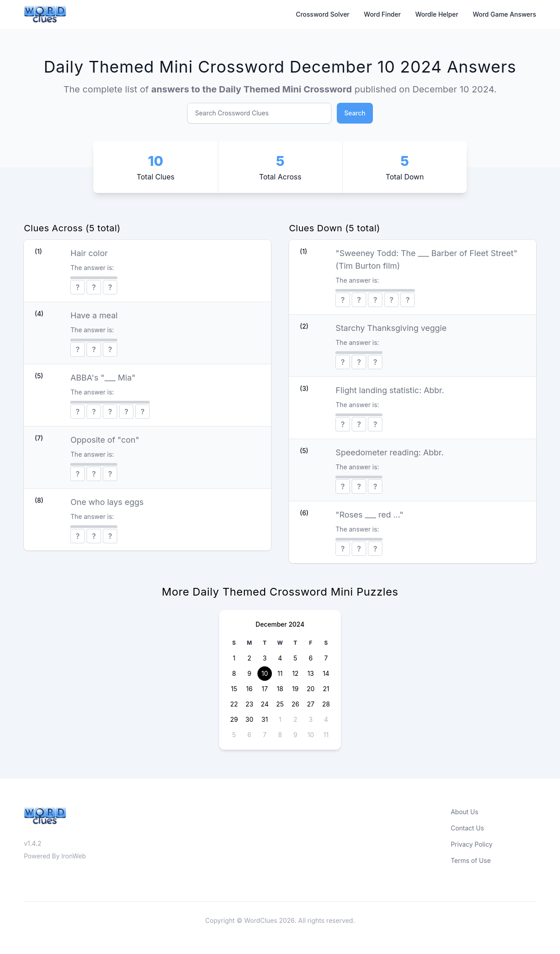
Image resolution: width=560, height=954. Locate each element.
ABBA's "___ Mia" (103, 378)
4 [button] (280, 658)
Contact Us (468, 828)
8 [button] (234, 673)
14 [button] (326, 673)
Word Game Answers (504, 14)
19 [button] (295, 689)
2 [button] (250, 658)
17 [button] (265, 689)
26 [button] (295, 704)
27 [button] (311, 704)
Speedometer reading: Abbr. (390, 452)
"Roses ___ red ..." (369, 515)
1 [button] (234, 658)
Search (355, 113)
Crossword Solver (323, 14)
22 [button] (234, 704)
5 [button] (295, 658)
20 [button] (310, 689)
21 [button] (326, 689)
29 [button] (234, 719)
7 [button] (326, 658)
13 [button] (311, 673)
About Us (465, 812)
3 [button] (265, 658)
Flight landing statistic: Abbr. (390, 390)
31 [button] (265, 719)
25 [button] (280, 704)
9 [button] (250, 673)
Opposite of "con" (105, 440)
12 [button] (295, 673)
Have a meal (94, 315)
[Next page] (326, 624)
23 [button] (249, 704)
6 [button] (311, 658)
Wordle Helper (437, 14)
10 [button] (265, 673)
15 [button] (234, 689)
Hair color (89, 253)
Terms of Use (471, 860)
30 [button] (249, 719)
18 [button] (280, 689)
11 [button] (280, 673)
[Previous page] (234, 624)
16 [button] (249, 689)
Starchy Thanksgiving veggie (391, 328)
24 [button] (264, 704)
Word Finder (382, 14)
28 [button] (326, 704)
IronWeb (74, 856)
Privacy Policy (472, 844)
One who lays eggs (107, 502)
